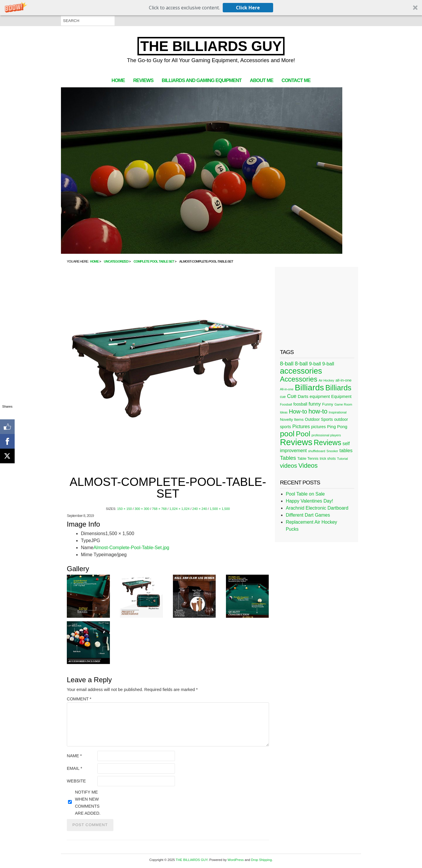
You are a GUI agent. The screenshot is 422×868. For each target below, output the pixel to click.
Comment (79, 699)
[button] (211, 8)
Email (74, 768)
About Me (262, 80)
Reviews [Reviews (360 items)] (296, 442)
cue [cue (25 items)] (283, 397)
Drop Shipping (262, 860)
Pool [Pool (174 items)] (303, 434)
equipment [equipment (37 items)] (320, 396)
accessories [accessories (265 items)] (301, 371)
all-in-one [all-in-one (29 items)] (344, 380)
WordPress (236, 860)
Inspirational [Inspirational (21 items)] (338, 412)
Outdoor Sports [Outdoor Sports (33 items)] (319, 419)
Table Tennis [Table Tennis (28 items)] (308, 458)
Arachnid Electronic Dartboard (317, 508)
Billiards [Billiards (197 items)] (338, 388)
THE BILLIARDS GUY (211, 46)
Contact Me (296, 80)
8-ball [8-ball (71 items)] (287, 364)
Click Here (248, 8)
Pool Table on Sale (305, 494)
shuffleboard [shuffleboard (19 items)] (316, 451)
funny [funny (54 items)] (315, 404)
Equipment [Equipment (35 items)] (341, 396)
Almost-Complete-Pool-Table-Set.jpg (131, 548)
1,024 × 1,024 (179, 509)
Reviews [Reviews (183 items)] (327, 442)
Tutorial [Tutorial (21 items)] (342, 459)
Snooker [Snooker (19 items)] (332, 451)
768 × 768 (159, 509)
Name (74, 756)
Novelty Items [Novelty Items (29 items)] (292, 419)
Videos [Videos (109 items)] (308, 466)
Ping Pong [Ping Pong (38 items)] (337, 427)
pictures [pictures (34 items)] (319, 427)
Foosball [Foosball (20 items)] (286, 404)
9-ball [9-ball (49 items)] (315, 364)
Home (118, 80)
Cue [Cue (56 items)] (292, 396)
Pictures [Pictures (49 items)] (301, 427)
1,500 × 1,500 (220, 509)
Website (76, 781)
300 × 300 (142, 509)
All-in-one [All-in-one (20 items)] (287, 389)
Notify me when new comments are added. (88, 803)
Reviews (143, 80)
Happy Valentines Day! (309, 501)
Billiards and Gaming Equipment (202, 80)
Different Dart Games (308, 515)
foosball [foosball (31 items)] (300, 404)
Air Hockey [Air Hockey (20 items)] (326, 380)
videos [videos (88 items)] (289, 466)
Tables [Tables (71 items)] (288, 458)
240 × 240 (200, 509)
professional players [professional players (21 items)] (326, 435)
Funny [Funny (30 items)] (327, 404)
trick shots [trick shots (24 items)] (328, 459)
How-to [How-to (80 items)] (298, 411)
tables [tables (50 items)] (346, 451)
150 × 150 (125, 509)
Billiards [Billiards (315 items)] (309, 387)
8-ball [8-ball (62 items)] (301, 364)
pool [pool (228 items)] (287, 434)
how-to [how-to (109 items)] (318, 411)
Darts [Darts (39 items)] (303, 396)
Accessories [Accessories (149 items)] (299, 379)
